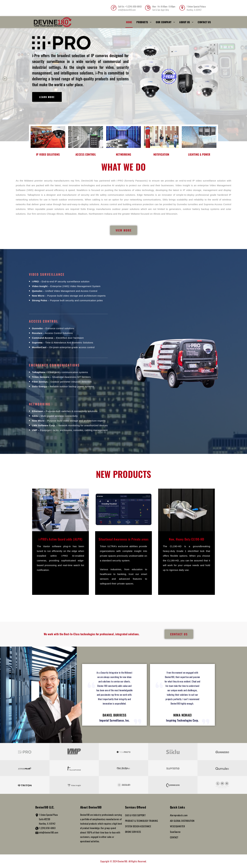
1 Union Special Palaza (196, 6)
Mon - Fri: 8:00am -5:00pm (164, 6)
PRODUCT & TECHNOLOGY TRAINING (141, 821)
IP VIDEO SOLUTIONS (48, 154)
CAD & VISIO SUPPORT (135, 815)
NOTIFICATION (161, 154)
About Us (185, 22)
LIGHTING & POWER (199, 154)
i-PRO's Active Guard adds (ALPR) (60, 539)
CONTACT (174, 837)
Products (142, 22)
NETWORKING (124, 154)
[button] (5, 79)
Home (129, 22)
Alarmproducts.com (179, 815)
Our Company (164, 22)
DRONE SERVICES (133, 832)
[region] (123, 79)
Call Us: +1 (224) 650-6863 (130, 6)
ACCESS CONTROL (86, 154)
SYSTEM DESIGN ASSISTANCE (138, 826)
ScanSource (175, 832)
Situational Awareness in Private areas (123, 539)
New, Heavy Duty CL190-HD (186, 539)
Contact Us (204, 22)
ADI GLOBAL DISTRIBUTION (182, 821)
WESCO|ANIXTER (177, 826)
